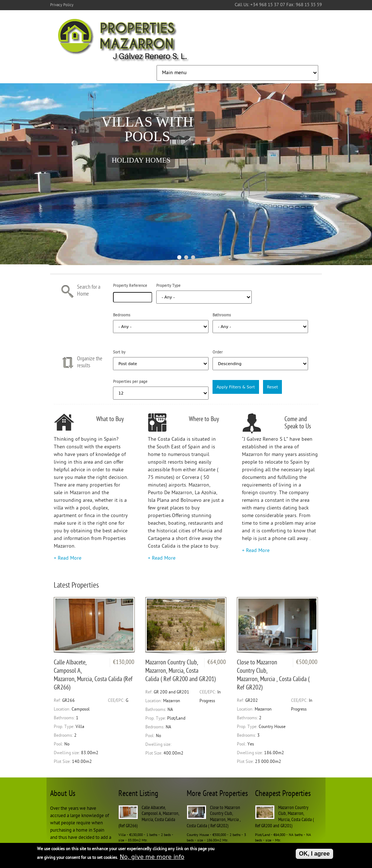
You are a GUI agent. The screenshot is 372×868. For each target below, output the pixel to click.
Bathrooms (222, 315)
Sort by (119, 353)
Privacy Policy (62, 5)
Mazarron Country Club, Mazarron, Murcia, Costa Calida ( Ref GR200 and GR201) (181, 671)
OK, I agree (314, 854)
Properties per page (130, 382)
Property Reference (130, 286)
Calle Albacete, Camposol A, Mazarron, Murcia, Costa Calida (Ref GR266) (93, 675)
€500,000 (307, 663)
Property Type (168, 286)
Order (218, 353)
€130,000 (124, 663)
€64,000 (217, 663)
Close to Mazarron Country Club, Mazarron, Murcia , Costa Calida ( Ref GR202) (273, 675)
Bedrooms (122, 315)
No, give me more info (152, 857)
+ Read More (68, 558)
